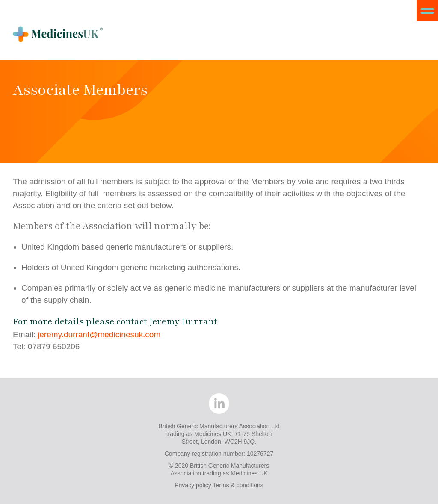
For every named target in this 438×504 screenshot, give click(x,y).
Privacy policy (193, 485)
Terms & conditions (238, 485)
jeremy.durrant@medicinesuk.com (99, 335)
